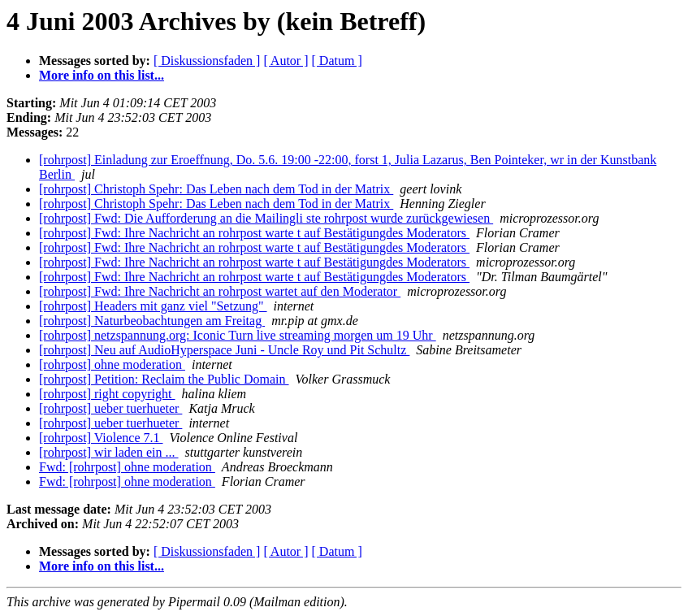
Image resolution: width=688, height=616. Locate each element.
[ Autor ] (286, 61)
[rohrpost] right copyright (107, 394)
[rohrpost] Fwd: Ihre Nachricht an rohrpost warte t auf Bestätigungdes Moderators (254, 233)
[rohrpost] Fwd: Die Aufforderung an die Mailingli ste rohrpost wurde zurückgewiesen (266, 218)
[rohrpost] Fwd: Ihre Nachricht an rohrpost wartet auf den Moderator (220, 291)
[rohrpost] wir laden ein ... (109, 452)
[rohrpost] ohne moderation (112, 364)
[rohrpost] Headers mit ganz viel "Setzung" (153, 306)
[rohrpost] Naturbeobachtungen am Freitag (152, 321)
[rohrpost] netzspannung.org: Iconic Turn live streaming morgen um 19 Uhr (238, 335)
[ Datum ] (337, 61)
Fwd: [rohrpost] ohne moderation (127, 467)
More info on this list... (102, 75)
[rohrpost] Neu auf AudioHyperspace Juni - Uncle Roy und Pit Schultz (224, 350)
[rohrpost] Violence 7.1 (101, 438)
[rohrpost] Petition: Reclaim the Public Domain (164, 379)
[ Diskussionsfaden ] (207, 61)
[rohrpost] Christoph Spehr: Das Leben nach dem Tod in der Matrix (216, 189)
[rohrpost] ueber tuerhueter (110, 408)
